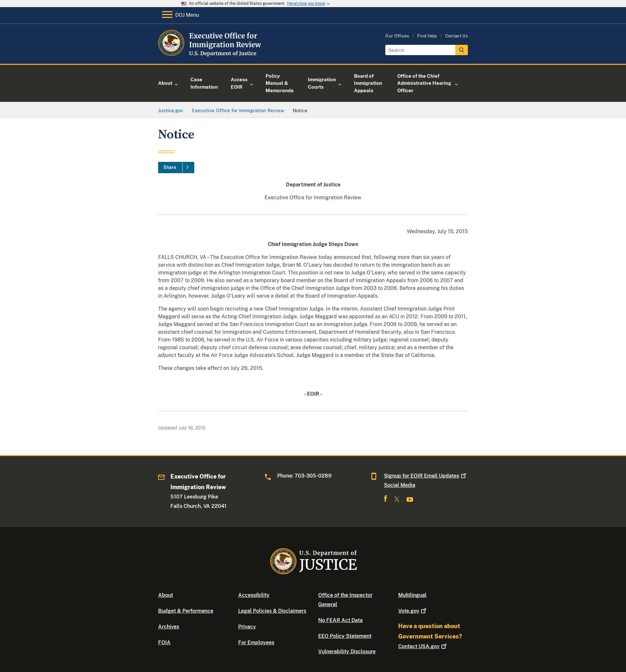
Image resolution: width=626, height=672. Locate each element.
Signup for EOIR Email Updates (426, 476)
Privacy (247, 627)
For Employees (256, 642)
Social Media (400, 485)
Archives (169, 627)
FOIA (164, 642)
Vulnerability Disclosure (347, 652)
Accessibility (254, 595)
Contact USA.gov (423, 646)
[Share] (176, 168)
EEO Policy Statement (345, 636)
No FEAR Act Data (340, 620)
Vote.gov (413, 611)
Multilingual (412, 595)
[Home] (211, 56)
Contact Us (457, 36)
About (166, 595)
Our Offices (397, 36)
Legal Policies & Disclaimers (272, 611)
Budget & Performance (186, 611)
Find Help (427, 36)
